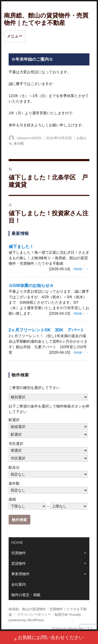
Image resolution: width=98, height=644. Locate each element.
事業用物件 (20, 574)
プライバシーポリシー (34, 615)
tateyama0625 (29, 138)
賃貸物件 (19, 563)
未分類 (19, 143)
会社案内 (19, 584)
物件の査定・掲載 (26, 595)
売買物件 (19, 553)
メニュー (15, 36)
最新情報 (20, 233)
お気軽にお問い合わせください (49, 638)
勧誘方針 (62, 615)
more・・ (82, 269)
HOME (17, 543)
